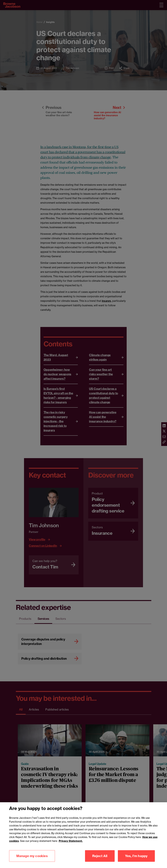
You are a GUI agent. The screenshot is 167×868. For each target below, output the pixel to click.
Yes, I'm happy (136, 861)
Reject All (100, 861)
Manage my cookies (32, 861)
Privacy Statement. (71, 846)
